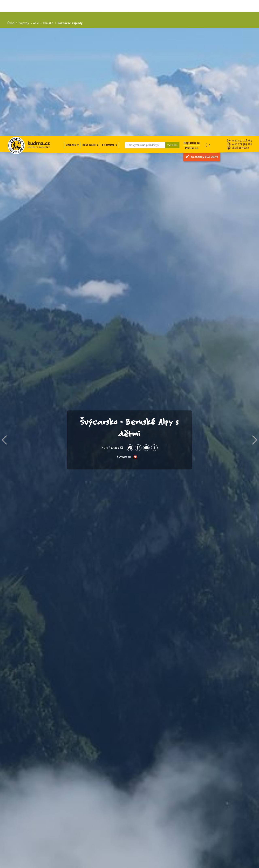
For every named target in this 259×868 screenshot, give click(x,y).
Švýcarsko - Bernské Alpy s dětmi (130, 292)
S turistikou (210, 773)
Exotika (207, 769)
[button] (5, 304)
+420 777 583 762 (242, 9)
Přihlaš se (192, 12)
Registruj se (192, 7)
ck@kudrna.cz (240, 12)
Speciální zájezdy (211, 779)
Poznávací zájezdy (212, 765)
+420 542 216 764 (242, 5)
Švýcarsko (124, 321)
